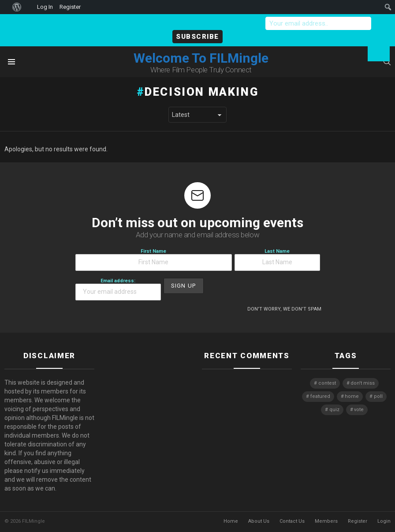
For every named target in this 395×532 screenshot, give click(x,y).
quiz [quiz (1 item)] (334, 410)
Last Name (277, 260)
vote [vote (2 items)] (359, 410)
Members (326, 521)
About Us (259, 521)
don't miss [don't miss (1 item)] (363, 383)
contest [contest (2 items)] (327, 383)
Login (384, 521)
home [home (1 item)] (352, 396)
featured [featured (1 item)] (320, 396)
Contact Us (292, 521)
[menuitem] (5, 7)
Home (231, 521)
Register (358, 521)
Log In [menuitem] (45, 7)
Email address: (118, 289)
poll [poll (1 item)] (378, 396)
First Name (154, 260)
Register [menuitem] (70, 7)
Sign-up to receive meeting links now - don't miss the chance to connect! (142, 23)
